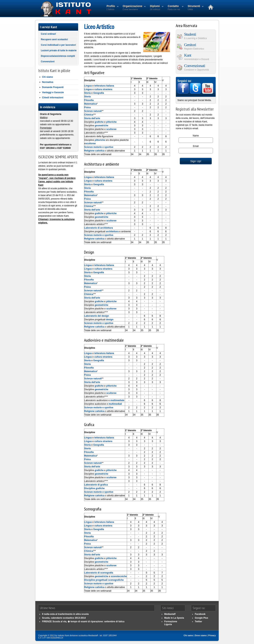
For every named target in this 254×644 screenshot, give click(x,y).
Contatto (174, 8)
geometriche (102, 126)
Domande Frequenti (53, 87)
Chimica (89, 115)
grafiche (99, 122)
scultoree (111, 129)
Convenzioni (48, 62)
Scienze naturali (93, 111)
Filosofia (89, 100)
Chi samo (188, 635)
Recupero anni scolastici (54, 39)
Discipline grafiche (94, 488)
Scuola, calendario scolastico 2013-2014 (64, 618)
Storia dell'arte (92, 118)
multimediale (117, 400)
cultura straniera (103, 89)
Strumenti (195, 8)
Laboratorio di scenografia (99, 573)
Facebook (200, 614)
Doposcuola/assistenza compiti (58, 56)
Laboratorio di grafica (96, 485)
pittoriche (111, 122)
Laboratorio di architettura (99, 228)
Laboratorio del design (97, 316)
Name (196, 136)
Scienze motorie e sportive (99, 147)
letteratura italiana (104, 86)
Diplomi (156, 8)
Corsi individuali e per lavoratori (58, 45)
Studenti (196, 36)
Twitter (198, 622)
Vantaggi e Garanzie (53, 92)
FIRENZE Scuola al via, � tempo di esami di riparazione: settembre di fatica (83, 622)
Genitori (196, 46)
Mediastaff (170, 614)
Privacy (212, 635)
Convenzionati (196, 67)
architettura (112, 231)
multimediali (115, 404)
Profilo (111, 8)
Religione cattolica (94, 151)
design (110, 320)
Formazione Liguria (171, 623)
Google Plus (201, 618)
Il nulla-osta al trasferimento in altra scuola (65, 614)
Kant (196, 57)
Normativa (48, 82)
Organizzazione (133, 8)
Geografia (99, 93)
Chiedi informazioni (53, 98)
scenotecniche (119, 576)
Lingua (88, 86)
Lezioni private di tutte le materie (59, 50)
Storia (87, 93)
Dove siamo (201, 635)
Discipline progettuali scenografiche (104, 580)
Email (196, 146)
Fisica (87, 107)
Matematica (90, 104)
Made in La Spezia (174, 618)
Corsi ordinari (48, 34)
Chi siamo (47, 77)
